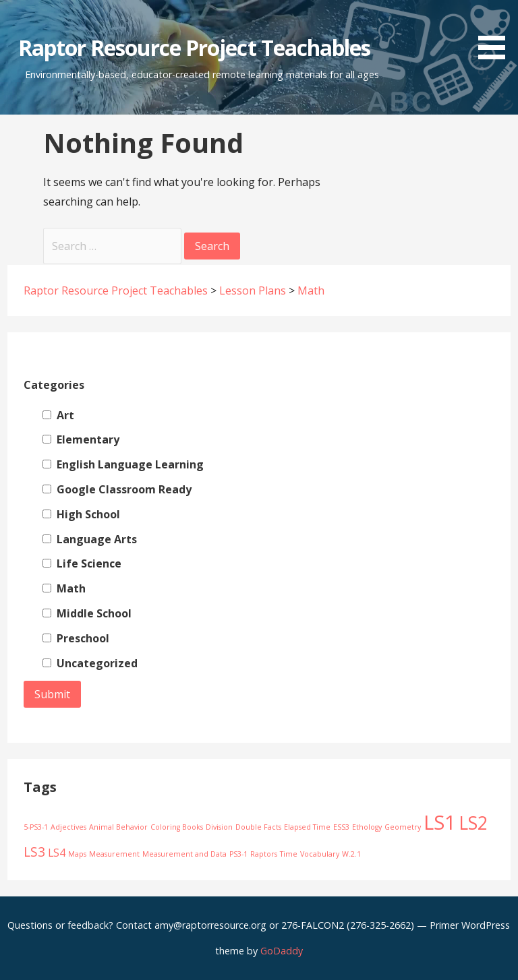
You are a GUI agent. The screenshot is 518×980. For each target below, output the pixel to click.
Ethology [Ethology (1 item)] (367, 827)
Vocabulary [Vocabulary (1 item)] (320, 854)
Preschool (76, 638)
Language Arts (90, 539)
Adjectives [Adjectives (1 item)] (68, 827)
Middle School (87, 613)
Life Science (82, 563)
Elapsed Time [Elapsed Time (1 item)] (307, 827)
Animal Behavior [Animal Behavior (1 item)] (118, 827)
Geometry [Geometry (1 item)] (403, 827)
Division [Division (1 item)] (219, 827)
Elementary (81, 439)
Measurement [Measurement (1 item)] (114, 854)
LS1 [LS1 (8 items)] (440, 822)
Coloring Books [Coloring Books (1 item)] (177, 827)
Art (58, 415)
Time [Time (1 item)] (289, 854)
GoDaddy (282, 951)
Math (64, 588)
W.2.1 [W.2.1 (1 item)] (351, 854)
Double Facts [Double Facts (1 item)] (258, 827)
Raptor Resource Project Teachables (194, 48)
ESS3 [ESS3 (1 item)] (341, 827)
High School (81, 514)
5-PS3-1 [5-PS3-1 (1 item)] (36, 827)
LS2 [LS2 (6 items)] (473, 823)
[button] (496, 32)
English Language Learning (123, 464)
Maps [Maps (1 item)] (77, 854)
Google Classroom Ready (117, 489)
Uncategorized (90, 663)
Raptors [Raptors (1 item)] (264, 854)
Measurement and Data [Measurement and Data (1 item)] (184, 854)
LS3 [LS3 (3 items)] (34, 852)
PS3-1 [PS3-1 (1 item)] (238, 854)
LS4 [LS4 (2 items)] (57, 853)
